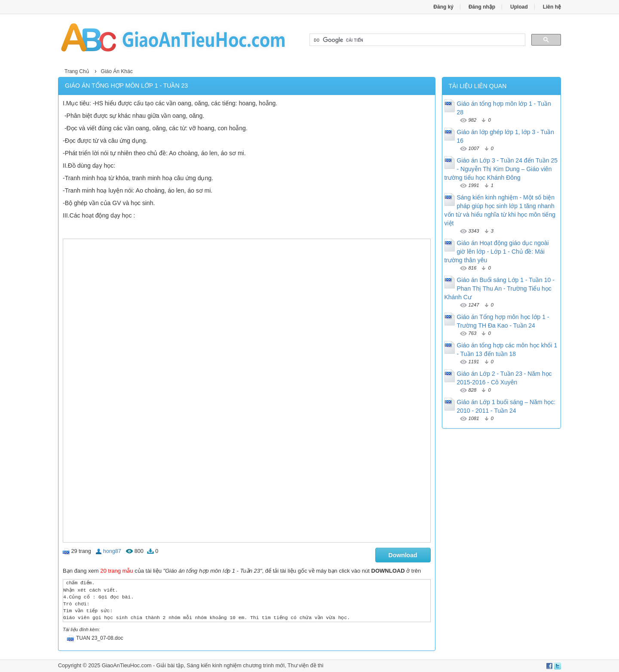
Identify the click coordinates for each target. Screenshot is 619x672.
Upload (519, 7)
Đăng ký (443, 7)
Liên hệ (552, 7)
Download (403, 555)
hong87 (112, 551)
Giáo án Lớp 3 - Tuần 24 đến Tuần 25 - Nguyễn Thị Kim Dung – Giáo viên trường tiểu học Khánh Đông (501, 169)
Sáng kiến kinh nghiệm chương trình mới (236, 666)
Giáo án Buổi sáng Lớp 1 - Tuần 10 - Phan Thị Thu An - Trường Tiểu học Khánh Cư (499, 288)
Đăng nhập (482, 7)
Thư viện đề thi (306, 666)
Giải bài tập (170, 666)
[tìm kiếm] (417, 40)
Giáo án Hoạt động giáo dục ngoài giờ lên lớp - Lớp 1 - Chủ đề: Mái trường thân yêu (497, 252)
